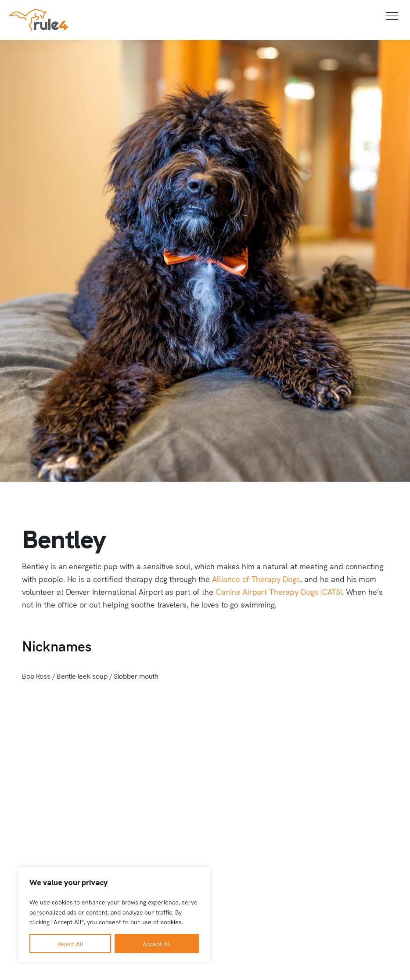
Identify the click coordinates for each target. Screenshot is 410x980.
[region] (114, 915)
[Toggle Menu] (393, 16)
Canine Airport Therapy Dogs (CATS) (279, 591)
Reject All (70, 944)
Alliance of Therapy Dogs (256, 579)
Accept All (157, 944)
